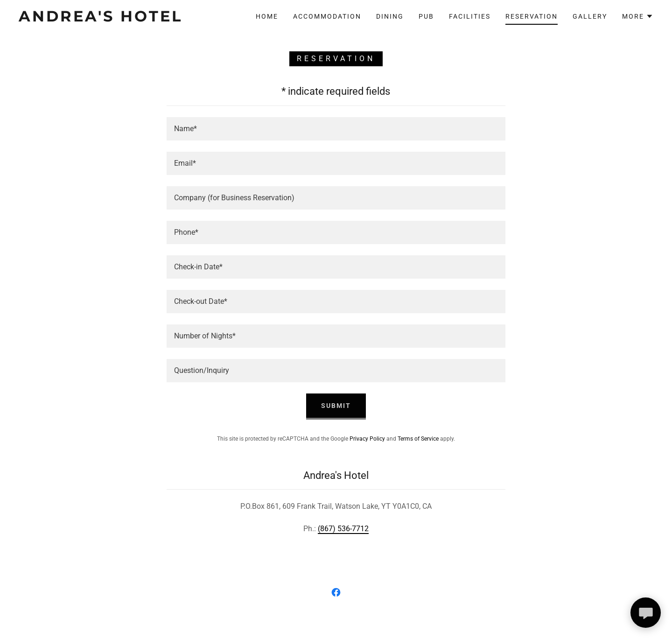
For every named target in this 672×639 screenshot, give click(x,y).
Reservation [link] (532, 16)
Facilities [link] (470, 16)
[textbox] (336, 129)
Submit (336, 406)
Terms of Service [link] (418, 439)
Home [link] (267, 16)
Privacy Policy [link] (367, 439)
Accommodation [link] (327, 16)
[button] (638, 16)
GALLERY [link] (590, 16)
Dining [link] (390, 16)
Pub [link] (426, 16)
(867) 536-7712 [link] (343, 529)
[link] (106, 19)
